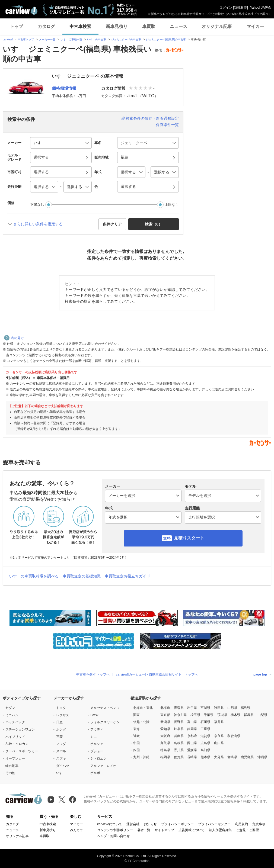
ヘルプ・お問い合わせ (113, 836)
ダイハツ (63, 766)
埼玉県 (195, 715)
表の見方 (14, 338)
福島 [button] (125, 157)
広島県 (205, 743)
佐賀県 (179, 757)
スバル (61, 751)
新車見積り (117, 26)
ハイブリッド (15, 737)
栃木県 (235, 715)
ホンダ (61, 729)
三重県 (205, 729)
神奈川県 (180, 715)
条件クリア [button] (112, 224)
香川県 (179, 750)
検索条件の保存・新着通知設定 (152, 118)
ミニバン (12, 715)
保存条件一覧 (167, 125)
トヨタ (61, 708)
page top (260, 674)
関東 (136, 715)
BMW (94, 715)
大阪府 (165, 736)
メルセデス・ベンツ (105, 708)
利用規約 (241, 824)
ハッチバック (15, 722)
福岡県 (165, 757)
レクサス (63, 715)
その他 (10, 773)
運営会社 (133, 824)
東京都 (165, 715)
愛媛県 (192, 750)
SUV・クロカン (17, 744)
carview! (8, 39)
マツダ (61, 744)
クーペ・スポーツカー (22, 751)
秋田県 (219, 708)
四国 (136, 750)
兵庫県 (179, 736)
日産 (59, 722)
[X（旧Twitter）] (62, 800)
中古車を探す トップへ (93, 674)
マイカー (255, 26)
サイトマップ (164, 830)
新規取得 (240, 8)
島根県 (179, 743)
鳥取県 (165, 743)
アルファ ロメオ (103, 766)
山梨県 (262, 715)
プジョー (97, 751)
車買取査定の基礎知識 (82, 576)
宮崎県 (232, 757)
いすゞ (61, 773)
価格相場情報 (64, 88)
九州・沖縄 (141, 757)
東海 (136, 729)
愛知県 (165, 729)
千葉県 (209, 715)
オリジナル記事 (217, 26)
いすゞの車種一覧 (71, 39)
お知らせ (150, 824)
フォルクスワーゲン (105, 722)
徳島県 (165, 750)
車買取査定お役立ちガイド (128, 576)
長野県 (179, 722)
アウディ (97, 729)
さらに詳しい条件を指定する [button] (38, 224)
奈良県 (219, 736)
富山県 (192, 722)
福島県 (246, 708)
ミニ (94, 737)
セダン (10, 708)
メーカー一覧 (47, 39)
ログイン (226, 8)
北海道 (165, 708)
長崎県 (192, 757)
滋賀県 (205, 736)
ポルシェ (97, 744)
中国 (136, 743)
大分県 (219, 757)
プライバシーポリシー (177, 824)
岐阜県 (179, 729)
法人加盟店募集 (220, 830)
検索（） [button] (154, 224)
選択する (128, 187)
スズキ (61, 758)
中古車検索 (80, 26)
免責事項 (259, 824)
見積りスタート (189, 538)
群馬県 (249, 715)
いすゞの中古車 (97, 39)
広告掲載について (192, 830)
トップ (17, 26)
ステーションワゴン (20, 729)
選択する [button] (41, 157)
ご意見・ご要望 (247, 830)
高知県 (205, 750)
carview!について (110, 824)
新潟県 (165, 722)
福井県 (219, 722)
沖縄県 (262, 757)
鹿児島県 (247, 757)
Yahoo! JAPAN (261, 8)
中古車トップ (26, 39)
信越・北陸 (141, 722)
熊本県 (205, 757)
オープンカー (15, 758)
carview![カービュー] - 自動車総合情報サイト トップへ (157, 674)
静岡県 (192, 729)
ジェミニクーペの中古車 (126, 39)
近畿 (136, 736)
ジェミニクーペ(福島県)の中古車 (166, 39)
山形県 (232, 708)
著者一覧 (144, 830)
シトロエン (98, 758)
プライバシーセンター (214, 824)
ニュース (179, 26)
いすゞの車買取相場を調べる (34, 576)
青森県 (179, 708)
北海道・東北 (143, 708)
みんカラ (77, 830)
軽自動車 (12, 766)
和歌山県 (234, 736)
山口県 (219, 743)
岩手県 (192, 708)
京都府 (192, 736)
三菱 (59, 737)
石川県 (205, 722)
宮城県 (205, 708)
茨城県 (222, 715)
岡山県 (192, 743)
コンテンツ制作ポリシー (115, 830)
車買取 (149, 26)
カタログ (46, 26)
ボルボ (95, 773)
